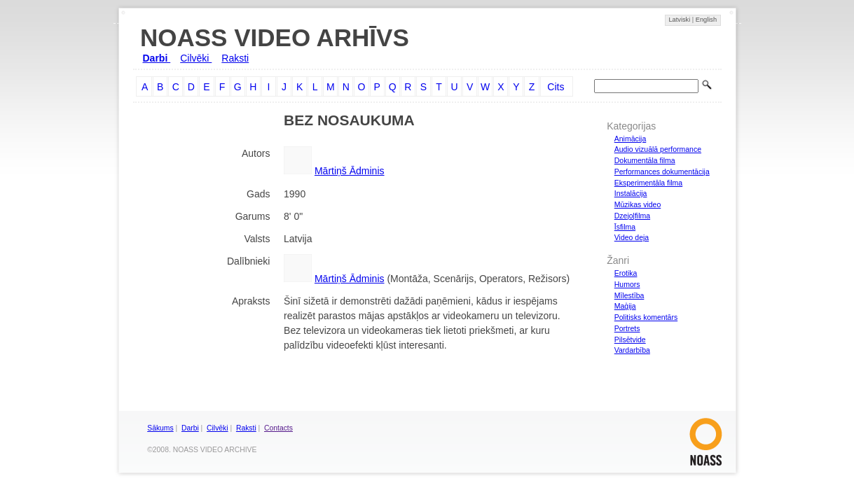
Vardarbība (632, 350)
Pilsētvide (630, 339)
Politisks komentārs (646, 317)
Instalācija (631, 193)
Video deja (632, 237)
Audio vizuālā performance (658, 149)
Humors (627, 284)
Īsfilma (625, 227)
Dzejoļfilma (632, 216)
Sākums (160, 428)
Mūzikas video (638, 204)
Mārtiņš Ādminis (350, 171)
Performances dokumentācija (662, 171)
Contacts (278, 428)
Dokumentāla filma (645, 160)
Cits (556, 87)
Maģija (625, 306)
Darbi (157, 58)
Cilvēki (196, 58)
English (706, 20)
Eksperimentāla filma (648, 183)
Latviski (680, 20)
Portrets (627, 328)
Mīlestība (629, 295)
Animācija (631, 139)
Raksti (235, 58)
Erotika (626, 273)
